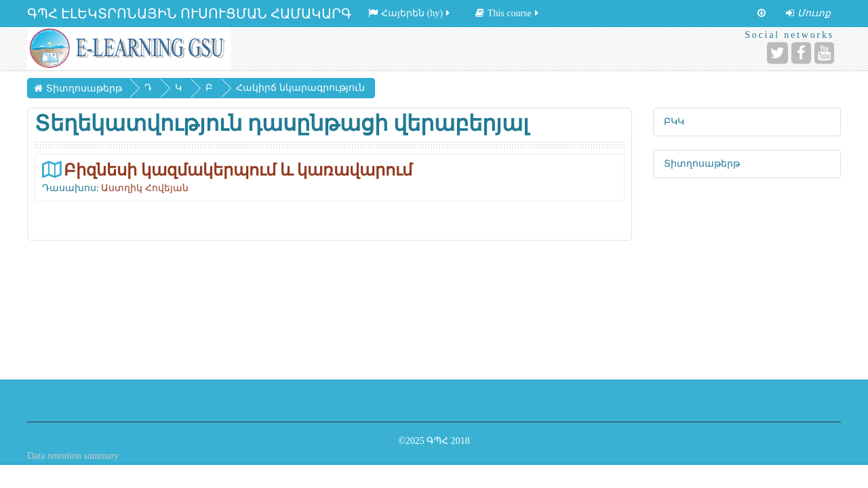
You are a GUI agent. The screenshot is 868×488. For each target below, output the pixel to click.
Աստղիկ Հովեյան (145, 188)
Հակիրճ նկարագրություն (300, 88)
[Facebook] (801, 53)
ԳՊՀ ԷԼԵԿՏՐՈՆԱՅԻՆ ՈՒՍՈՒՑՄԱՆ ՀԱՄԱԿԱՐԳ (189, 14)
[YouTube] (824, 53)
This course (508, 13)
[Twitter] (777, 53)
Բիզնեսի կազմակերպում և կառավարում (238, 170)
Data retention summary (73, 456)
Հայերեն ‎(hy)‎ (410, 13)
